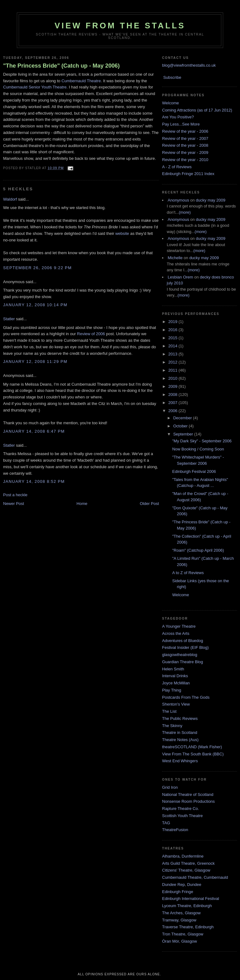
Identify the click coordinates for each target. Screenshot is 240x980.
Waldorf (10, 199)
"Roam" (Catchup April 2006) (198, 550)
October (181, 426)
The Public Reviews (180, 718)
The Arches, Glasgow (181, 913)
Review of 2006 (91, 334)
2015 (173, 338)
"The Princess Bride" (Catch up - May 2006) (61, 66)
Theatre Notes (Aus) (180, 740)
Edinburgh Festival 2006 (194, 471)
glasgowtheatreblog (180, 655)
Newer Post (14, 504)
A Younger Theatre (179, 626)
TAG (166, 823)
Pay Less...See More (181, 124)
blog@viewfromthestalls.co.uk (189, 65)
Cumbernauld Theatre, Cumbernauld (195, 877)
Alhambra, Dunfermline (183, 856)
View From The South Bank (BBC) (193, 754)
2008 (173, 395)
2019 (173, 322)
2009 (173, 386)
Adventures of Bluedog (183, 641)
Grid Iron (170, 787)
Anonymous (178, 200)
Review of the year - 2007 (185, 138)
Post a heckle (15, 495)
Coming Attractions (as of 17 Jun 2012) (197, 110)
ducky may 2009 (211, 200)
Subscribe (172, 77)
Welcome (170, 103)
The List (169, 711)
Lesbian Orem (180, 277)
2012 (173, 362)
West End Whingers (180, 761)
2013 (173, 354)
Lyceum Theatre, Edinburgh (187, 906)
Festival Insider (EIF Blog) (185, 647)
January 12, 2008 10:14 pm (35, 305)
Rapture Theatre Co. (180, 809)
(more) (185, 212)
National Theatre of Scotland (188, 794)
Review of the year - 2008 (185, 145)
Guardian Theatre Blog (182, 662)
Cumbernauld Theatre (81, 81)
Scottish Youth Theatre (182, 816)
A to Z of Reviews (188, 573)
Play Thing (172, 690)
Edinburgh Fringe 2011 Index (188, 174)
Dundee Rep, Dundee (182, 885)
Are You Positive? (178, 117)
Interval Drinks (175, 676)
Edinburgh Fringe (178, 892)
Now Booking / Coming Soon (198, 449)
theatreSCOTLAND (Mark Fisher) (192, 747)
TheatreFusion (175, 830)
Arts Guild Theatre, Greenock (188, 863)
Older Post (149, 504)
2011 (173, 370)
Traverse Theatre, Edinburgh (188, 927)
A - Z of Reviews (177, 167)
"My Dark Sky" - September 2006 (202, 441)
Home (82, 504)
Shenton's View (176, 704)
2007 (173, 403)
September (184, 434)
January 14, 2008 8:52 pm (34, 481)
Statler (9, 319)
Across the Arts (176, 633)
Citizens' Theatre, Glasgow (186, 870)
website (122, 233)
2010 (173, 378)
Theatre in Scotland (180, 733)
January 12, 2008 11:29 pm (35, 362)
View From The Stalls (120, 26)
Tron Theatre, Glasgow (183, 934)
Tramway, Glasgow (179, 920)
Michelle (175, 258)
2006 (173, 411)
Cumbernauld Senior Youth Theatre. (35, 87)
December (183, 418)
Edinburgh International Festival (191, 899)
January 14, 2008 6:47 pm (34, 431)
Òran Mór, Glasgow (180, 941)
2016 (173, 330)
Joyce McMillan (176, 683)
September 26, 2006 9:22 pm (37, 268)
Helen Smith (173, 669)
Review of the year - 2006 (185, 131)
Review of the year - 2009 (185, 152)
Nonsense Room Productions (188, 801)
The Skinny (172, 726)
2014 (173, 346)
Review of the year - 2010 (185, 160)
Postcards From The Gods (186, 697)
